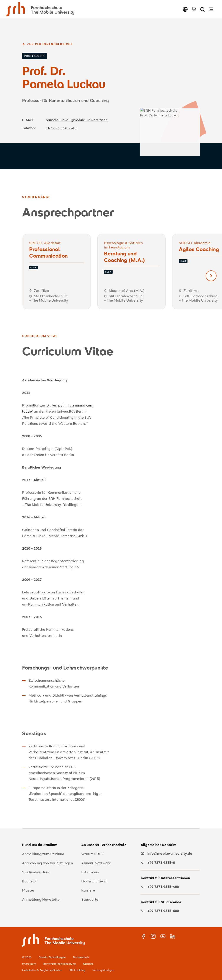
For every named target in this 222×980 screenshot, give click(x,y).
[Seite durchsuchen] (202, 9)
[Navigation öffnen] (211, 9)
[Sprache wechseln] (185, 9)
